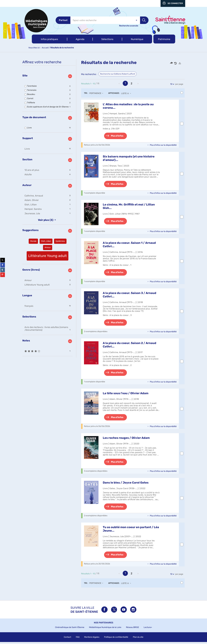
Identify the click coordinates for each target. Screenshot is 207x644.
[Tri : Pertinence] (97, 93)
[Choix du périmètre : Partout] (63, 20)
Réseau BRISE (132, 629)
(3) (48, 220)
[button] (50, 39)
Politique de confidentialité (116, 639)
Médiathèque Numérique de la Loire (105, 629)
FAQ (78, 639)
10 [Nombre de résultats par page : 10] (172, 84)
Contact (67, 639)
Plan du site (138, 639)
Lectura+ (148, 629)
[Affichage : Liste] (127, 93)
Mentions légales (92, 639)
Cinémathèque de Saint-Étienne (70, 629)
